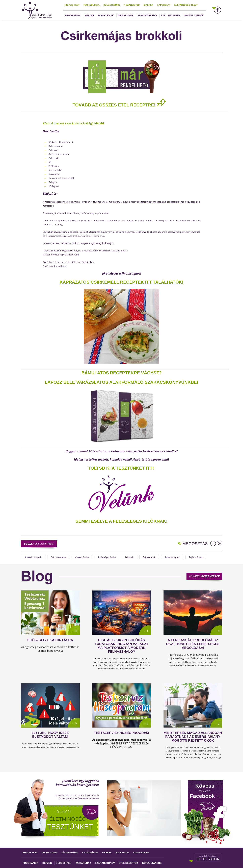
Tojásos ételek (196, 557)
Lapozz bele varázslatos (77, 382)
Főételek (129, 557)
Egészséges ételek (107, 557)
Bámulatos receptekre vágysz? (122, 373)
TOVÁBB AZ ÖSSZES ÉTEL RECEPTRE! (120, 105)
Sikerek (148, 5)
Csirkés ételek (82, 557)
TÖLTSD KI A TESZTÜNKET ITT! (121, 468)
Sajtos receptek (172, 557)
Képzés (89, 15)
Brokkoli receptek (33, 557)
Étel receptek (171, 15)
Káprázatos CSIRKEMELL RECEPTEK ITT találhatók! (122, 282)
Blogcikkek (106, 15)
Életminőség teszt (186, 5)
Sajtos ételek (149, 557)
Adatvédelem (141, 853)
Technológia (92, 5)
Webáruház (126, 15)
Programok (73, 15)
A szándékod (132, 5)
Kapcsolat (164, 5)
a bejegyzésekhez (39, 544)
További (204, 576)
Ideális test (72, 5)
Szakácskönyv (147, 15)
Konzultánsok (194, 15)
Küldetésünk (112, 5)
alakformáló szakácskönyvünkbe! (154, 382)
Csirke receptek (58, 557)
